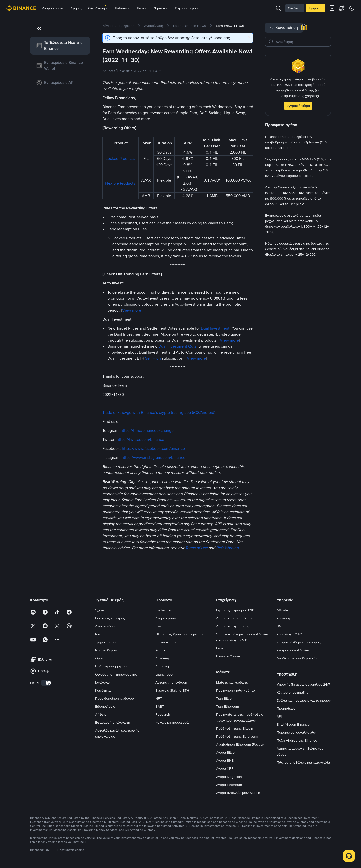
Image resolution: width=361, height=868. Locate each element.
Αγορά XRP (225, 768)
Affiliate (282, 610)
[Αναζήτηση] (302, 42)
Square (161, 8)
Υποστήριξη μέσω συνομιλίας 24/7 (303, 684)
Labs (220, 648)
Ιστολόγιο (102, 682)
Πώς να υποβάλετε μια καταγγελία (303, 762)
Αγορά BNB (225, 760)
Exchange (163, 610)
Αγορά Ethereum (229, 785)
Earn (142, 8)
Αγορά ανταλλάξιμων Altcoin (238, 793)
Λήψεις (101, 714)
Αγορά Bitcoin (227, 752)
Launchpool (164, 674)
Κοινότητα (103, 690)
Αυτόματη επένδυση (171, 682)
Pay (158, 626)
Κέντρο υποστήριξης (292, 692)
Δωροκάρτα (165, 666)
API (279, 716)
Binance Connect (229, 656)
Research (163, 714)
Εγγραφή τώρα (298, 106)
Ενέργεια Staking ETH (172, 690)
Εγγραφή (315, 8)
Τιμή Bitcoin (225, 698)
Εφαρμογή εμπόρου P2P (235, 610)
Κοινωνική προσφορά (172, 722)
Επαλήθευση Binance (293, 724)
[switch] (46, 683)
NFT (159, 698)
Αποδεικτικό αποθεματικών (297, 658)
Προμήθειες (286, 708)
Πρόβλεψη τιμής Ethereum (237, 736)
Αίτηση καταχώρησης (233, 626)
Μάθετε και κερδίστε (232, 682)
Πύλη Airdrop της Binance (297, 740)
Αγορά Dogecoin (229, 777)
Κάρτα (160, 650)
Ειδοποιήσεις (105, 706)
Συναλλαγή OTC (289, 634)
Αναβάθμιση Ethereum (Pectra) (240, 744)
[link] (60, 46)
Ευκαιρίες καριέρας (110, 618)
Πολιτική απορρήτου (111, 666)
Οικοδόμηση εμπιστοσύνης (116, 674)
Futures (123, 8)
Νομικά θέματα (107, 650)
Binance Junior (167, 642)
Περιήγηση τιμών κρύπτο (236, 690)
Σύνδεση (295, 8)
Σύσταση (283, 618)
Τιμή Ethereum (228, 706)
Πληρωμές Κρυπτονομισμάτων (179, 634)
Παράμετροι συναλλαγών (296, 732)
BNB (280, 626)
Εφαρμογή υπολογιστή (113, 722)
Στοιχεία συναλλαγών (293, 650)
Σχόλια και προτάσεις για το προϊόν (304, 700)
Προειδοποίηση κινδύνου (114, 698)
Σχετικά (101, 610)
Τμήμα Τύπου (105, 642)
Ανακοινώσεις (106, 626)
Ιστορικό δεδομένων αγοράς (299, 642)
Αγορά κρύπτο (53, 8)
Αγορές (76, 8)
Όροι (99, 658)
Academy (163, 658)
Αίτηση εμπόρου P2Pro (234, 618)
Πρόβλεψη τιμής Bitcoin (235, 728)
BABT (160, 706)
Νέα (98, 634)
